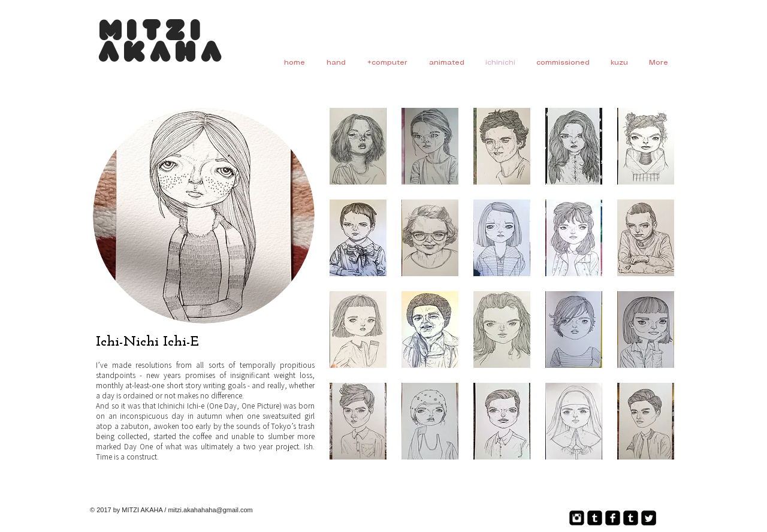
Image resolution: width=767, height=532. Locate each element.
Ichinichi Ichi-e (181, 406)
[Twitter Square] (649, 518)
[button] (358, 146)
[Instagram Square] (577, 518)
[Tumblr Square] (595, 518)
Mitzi (152, 33)
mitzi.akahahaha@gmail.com (210, 510)
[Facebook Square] (613, 518)
